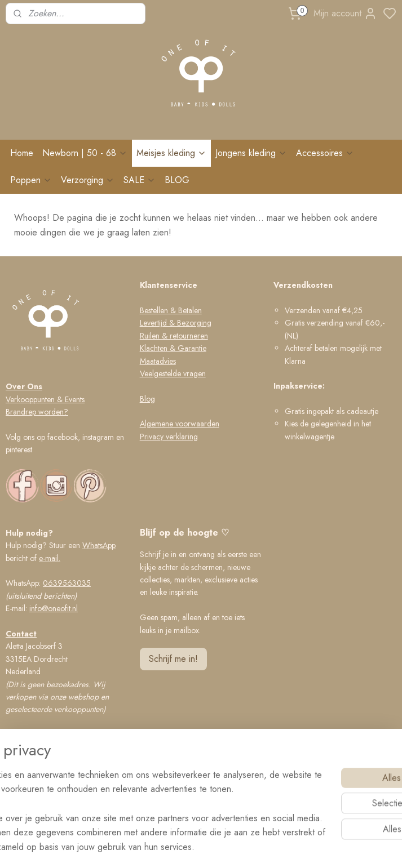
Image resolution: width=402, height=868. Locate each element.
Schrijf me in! (173, 659)
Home (22, 153)
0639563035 (67, 583)
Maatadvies (158, 361)
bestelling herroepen (255, 847)
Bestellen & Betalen (171, 310)
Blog (147, 399)
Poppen (31, 180)
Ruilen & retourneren (174, 336)
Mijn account (345, 14)
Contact (21, 634)
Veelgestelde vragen (173, 373)
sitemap (198, 847)
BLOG (177, 180)
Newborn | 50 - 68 (85, 153)
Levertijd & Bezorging (176, 323)
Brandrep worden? (37, 412)
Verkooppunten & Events (45, 399)
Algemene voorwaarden (180, 424)
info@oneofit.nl (54, 608)
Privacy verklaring (169, 437)
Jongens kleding (251, 153)
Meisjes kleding (171, 153)
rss (218, 847)
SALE (140, 180)
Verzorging (88, 180)
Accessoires (325, 153)
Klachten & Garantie (173, 348)
